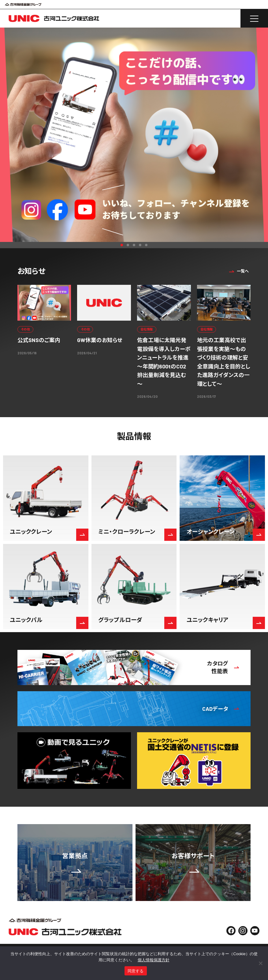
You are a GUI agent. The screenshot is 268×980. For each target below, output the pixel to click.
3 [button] (134, 245)
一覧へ (238, 271)
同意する (136, 971)
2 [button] (128, 245)
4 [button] (140, 245)
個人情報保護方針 (154, 960)
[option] (134, 135)
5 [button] (146, 245)
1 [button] (122, 245)
